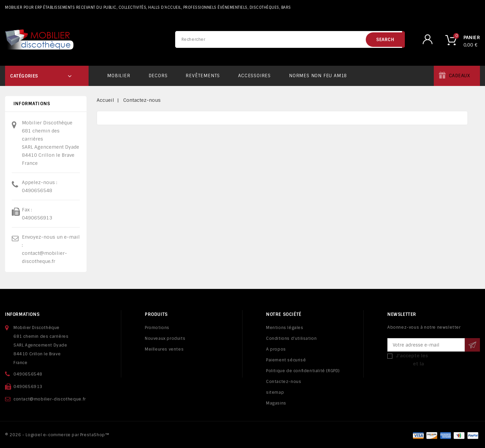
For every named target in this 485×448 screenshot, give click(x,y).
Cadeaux (460, 76)
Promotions (157, 328)
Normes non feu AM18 (318, 76)
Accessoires (254, 76)
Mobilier (119, 76)
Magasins (276, 403)
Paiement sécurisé (286, 360)
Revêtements (203, 76)
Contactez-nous (284, 382)
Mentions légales (285, 328)
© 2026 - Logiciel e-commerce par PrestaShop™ (57, 435)
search (385, 40)
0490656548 (37, 190)
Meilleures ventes (164, 349)
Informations (22, 314)
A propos (276, 349)
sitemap (275, 392)
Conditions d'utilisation (291, 338)
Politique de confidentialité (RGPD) (303, 371)
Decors (158, 76)
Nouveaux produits (165, 338)
